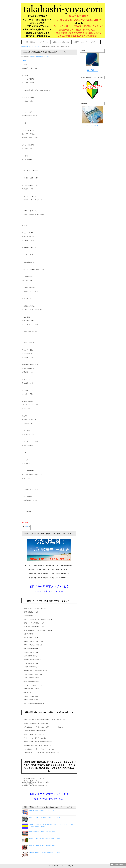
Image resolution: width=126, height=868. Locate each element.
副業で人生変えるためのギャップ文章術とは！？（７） (44, 846)
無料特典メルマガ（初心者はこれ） (61, 42)
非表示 (28, 527)
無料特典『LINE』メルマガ (80, 42)
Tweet (24, 61)
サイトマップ (101, 1)
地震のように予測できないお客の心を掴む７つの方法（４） (45, 817)
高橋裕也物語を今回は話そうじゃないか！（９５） (43, 831)
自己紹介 (92, 70)
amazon (32, 56)
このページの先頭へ (119, 865)
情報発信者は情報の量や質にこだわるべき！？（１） (43, 810)
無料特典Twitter (95, 42)
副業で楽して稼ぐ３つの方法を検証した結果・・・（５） (44, 839)
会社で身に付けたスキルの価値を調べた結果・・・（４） (44, 853)
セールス (47, 56)
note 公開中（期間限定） (30, 42)
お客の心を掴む (39, 56)
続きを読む (25, 522)
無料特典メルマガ (44, 42)
